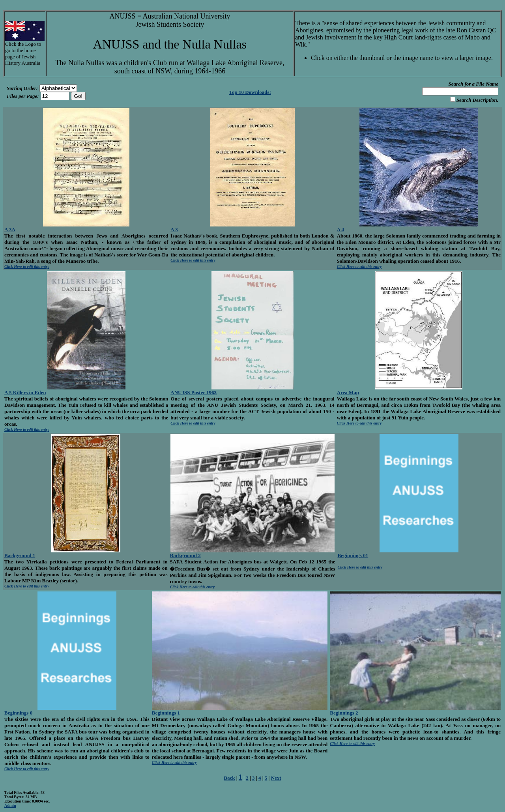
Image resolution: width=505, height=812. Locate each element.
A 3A (10, 229)
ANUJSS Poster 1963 (194, 392)
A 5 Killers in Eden (25, 392)
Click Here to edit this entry (27, 267)
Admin (10, 805)
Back (229, 778)
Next (276, 778)
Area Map (348, 392)
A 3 (174, 229)
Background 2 (185, 555)
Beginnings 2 (344, 713)
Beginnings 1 (166, 713)
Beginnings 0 (18, 713)
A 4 (340, 229)
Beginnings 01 (353, 555)
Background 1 (20, 555)
